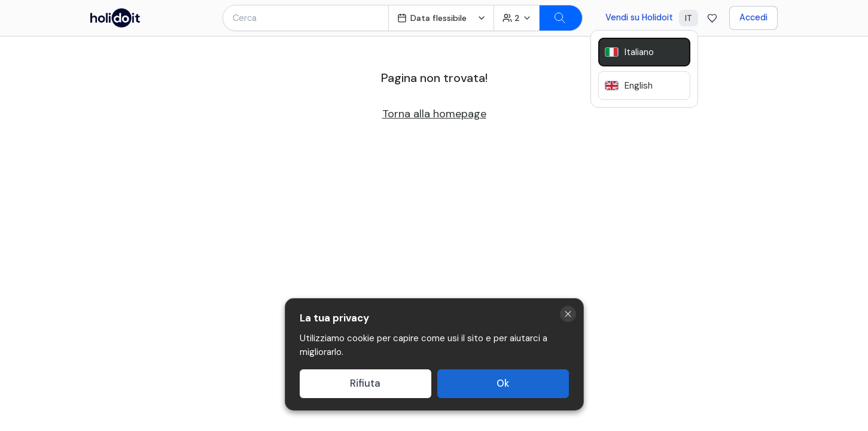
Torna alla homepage (434, 114)
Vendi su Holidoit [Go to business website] (639, 17)
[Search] (561, 18)
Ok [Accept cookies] (503, 383)
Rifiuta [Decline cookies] (365, 383)
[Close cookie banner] (568, 314)
